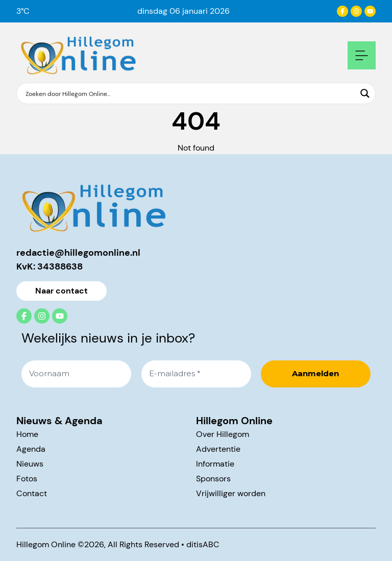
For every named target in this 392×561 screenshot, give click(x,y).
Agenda (31, 449)
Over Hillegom (223, 434)
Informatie (215, 464)
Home (27, 434)
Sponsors (213, 479)
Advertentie (218, 449)
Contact (32, 493)
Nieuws (30, 464)
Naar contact (62, 291)
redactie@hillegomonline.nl (78, 253)
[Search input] (189, 93)
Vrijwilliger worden (231, 493)
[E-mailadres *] (196, 374)
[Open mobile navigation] (362, 55)
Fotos (27, 479)
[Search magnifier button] (365, 93)
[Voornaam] (76, 374)
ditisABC (203, 544)
